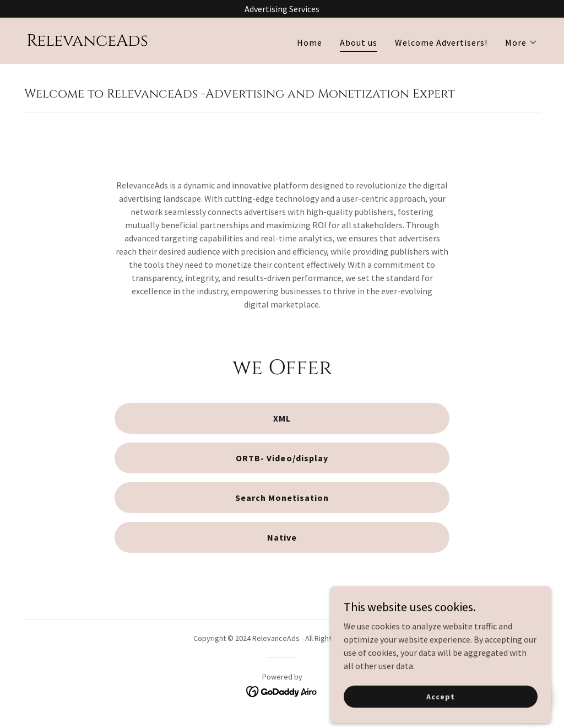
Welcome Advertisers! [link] (441, 42)
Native (282, 537)
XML (282, 418)
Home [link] (310, 42)
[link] (87, 42)
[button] (521, 42)
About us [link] (359, 42)
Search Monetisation (282, 498)
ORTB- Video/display (282, 458)
